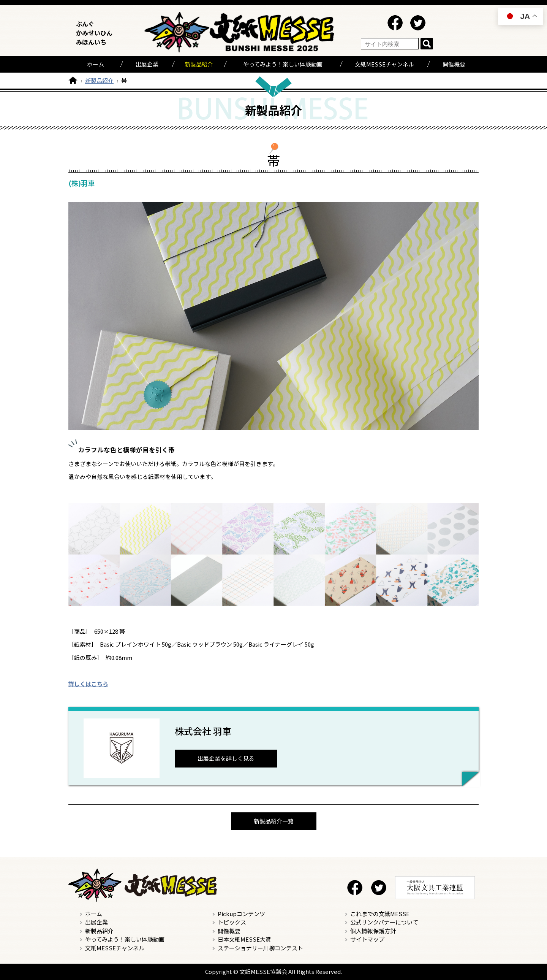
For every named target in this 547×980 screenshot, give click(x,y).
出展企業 (147, 64)
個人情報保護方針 (373, 931)
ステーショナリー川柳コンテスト (260, 948)
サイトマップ (367, 939)
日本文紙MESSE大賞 (244, 939)
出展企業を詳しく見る (226, 758)
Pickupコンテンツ (241, 914)
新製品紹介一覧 (274, 821)
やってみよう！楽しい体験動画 (283, 64)
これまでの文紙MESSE (380, 914)
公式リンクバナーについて (384, 922)
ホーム (96, 64)
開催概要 (454, 64)
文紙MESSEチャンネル (384, 64)
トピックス (232, 922)
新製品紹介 (199, 64)
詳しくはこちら (88, 684)
